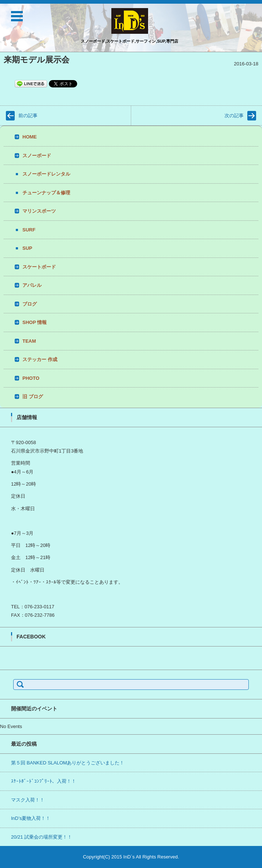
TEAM (29, 341)
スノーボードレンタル (46, 174)
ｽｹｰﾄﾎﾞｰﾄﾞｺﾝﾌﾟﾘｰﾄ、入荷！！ (44, 781)
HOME (30, 137)
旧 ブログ (33, 397)
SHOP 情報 (35, 322)
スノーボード (37, 156)
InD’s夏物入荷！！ (31, 818)
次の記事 (234, 116)
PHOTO (31, 378)
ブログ (30, 304)
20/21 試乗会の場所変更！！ (42, 837)
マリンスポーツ (39, 211)
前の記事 (28, 116)
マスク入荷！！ (28, 800)
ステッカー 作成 (40, 359)
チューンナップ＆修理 (46, 193)
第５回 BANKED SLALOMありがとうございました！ (68, 763)
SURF (29, 230)
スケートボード (39, 267)
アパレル (32, 285)
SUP (27, 248)
